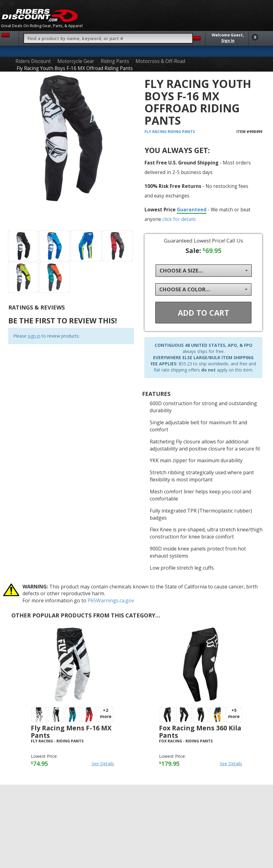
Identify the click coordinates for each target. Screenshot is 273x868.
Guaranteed (192, 210)
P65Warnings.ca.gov (111, 600)
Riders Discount (33, 61)
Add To (204, 313)
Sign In (228, 41)
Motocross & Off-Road (160, 61)
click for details (179, 219)
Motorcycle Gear (76, 61)
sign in (34, 336)
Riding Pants (115, 61)
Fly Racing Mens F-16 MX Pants (71, 731)
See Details (103, 764)
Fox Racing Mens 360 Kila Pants (200, 731)
